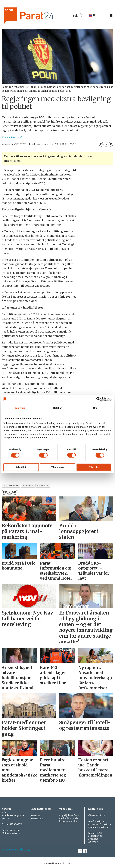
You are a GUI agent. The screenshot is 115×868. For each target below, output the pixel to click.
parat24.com (37, 818)
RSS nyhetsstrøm (11, 833)
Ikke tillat (21, 467)
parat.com (36, 815)
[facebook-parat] (85, 851)
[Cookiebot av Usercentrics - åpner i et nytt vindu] (98, 399)
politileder (11, 486)
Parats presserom (11, 830)
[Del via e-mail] (111, 144)
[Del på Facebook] (101, 144)
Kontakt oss (95, 809)
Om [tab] (95, 408)
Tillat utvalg (57, 467)
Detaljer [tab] (57, 408)
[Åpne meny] (111, 16)
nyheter (28, 486)
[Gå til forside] (37, 16)
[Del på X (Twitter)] (106, 144)
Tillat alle (94, 467)
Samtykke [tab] (20, 408)
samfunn (43, 486)
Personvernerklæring (16, 849)
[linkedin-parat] (80, 851)
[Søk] (77, 16)
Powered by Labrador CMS (57, 864)
